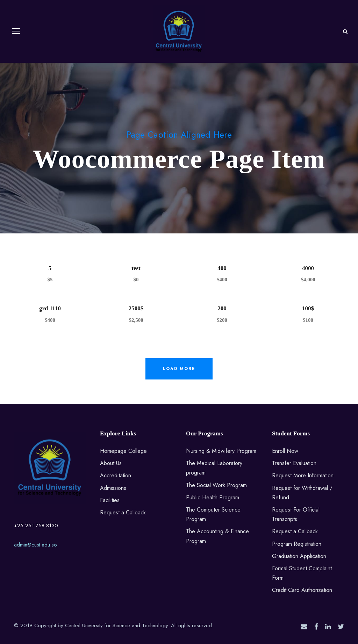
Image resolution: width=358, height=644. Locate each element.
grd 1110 (50, 308)
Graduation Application (299, 556)
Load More (179, 369)
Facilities (110, 500)
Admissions (113, 488)
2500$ (136, 308)
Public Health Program (213, 497)
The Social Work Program (216, 485)
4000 (308, 268)
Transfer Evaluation (294, 463)
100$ (308, 308)
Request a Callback (123, 512)
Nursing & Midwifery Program (221, 451)
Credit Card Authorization (302, 590)
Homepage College (123, 451)
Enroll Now (285, 451)
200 (222, 308)
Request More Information (303, 475)
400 (222, 268)
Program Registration (297, 544)
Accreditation (116, 475)
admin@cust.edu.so (35, 545)
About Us (111, 463)
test (136, 268)
